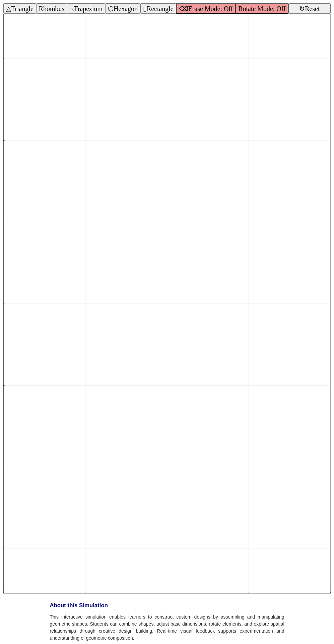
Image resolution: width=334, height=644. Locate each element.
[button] (167, 299)
